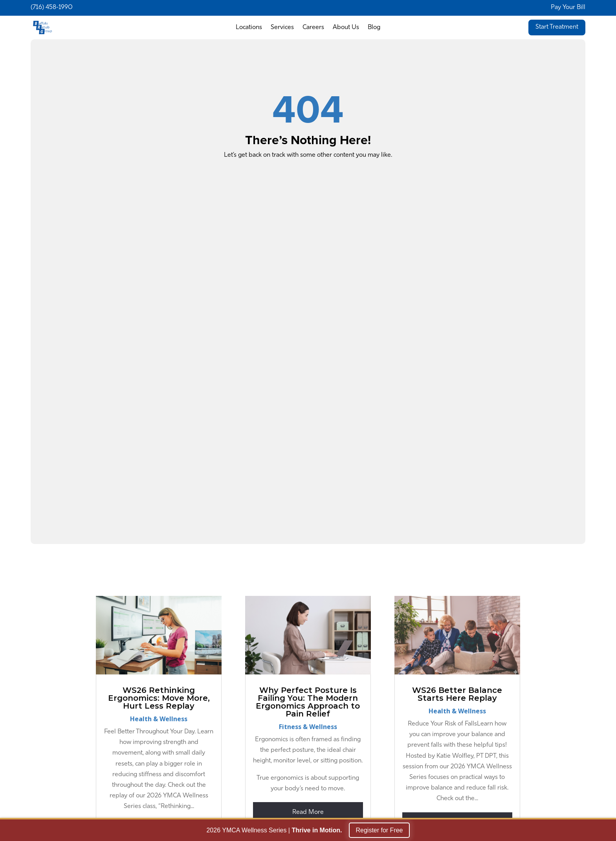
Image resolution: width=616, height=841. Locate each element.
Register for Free (379, 831)
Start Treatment (557, 27)
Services (282, 28)
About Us (346, 28)
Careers (313, 28)
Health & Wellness (159, 719)
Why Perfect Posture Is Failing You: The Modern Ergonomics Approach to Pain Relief (308, 702)
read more (308, 812)
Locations (249, 28)
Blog (374, 28)
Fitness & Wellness (308, 727)
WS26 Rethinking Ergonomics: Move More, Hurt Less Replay (159, 698)
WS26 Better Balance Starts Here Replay (457, 694)
